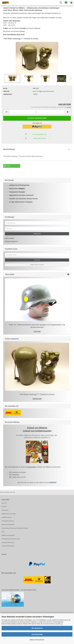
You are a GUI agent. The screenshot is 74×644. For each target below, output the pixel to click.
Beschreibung (9, 149)
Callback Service (7, 517)
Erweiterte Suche (37, 265)
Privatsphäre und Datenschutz (11, 539)
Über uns (4, 503)
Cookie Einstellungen (8, 546)
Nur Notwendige (37, 634)
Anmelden (37, 234)
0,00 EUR (37, 332)
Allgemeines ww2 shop (9, 514)
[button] (12, 166)
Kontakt (4, 507)
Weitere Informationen (37, 640)
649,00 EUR (37, 399)
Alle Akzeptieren (37, 628)
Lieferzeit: (6, 91)
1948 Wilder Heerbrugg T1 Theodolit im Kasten (37, 394)
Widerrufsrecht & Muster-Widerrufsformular (15, 528)
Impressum (5, 510)
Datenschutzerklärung (56, 624)
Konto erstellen (9, 238)
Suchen (37, 260)
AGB (3, 532)
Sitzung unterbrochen (8, 542)
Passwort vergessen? (11, 241)
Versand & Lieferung (8, 521)
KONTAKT (53, 482)
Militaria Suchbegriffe (8, 525)
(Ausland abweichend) (48, 91)
